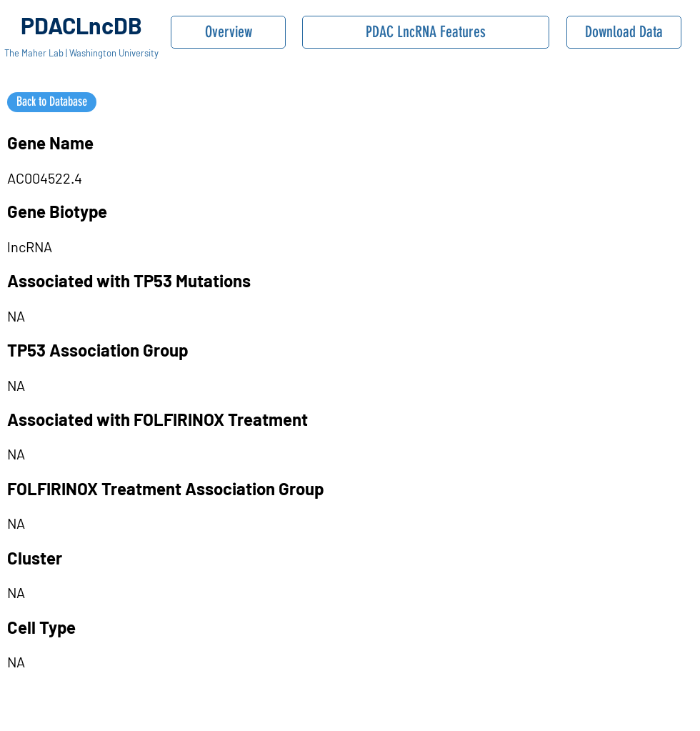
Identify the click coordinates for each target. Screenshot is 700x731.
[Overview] (228, 32)
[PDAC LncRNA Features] (426, 32)
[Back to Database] (52, 102)
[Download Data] (624, 32)
